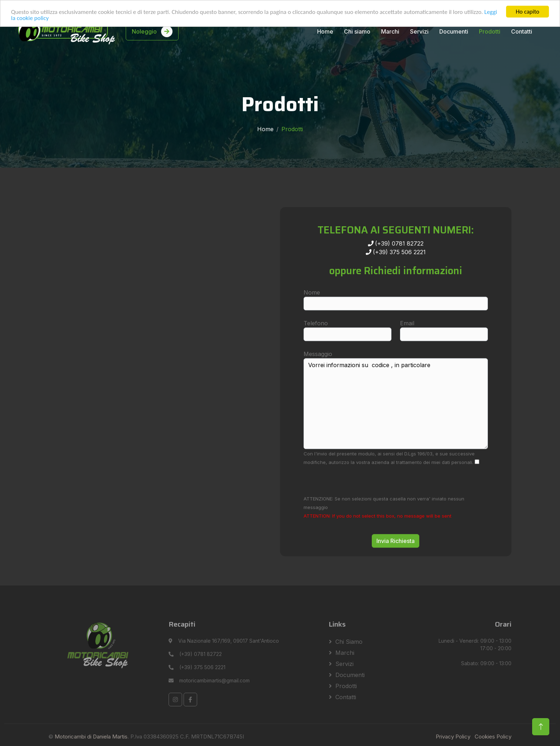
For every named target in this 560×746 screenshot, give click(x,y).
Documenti (454, 31)
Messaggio (318, 375)
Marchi (390, 31)
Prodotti (490, 31)
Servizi (419, 31)
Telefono (316, 344)
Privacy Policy (453, 737)
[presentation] (358, 501)
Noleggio (152, 31)
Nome (312, 313)
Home (325, 31)
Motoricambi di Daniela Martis (91, 737)
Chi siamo (357, 31)
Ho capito (527, 12)
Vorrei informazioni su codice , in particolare (396, 424)
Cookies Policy (493, 737)
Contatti (522, 31)
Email (407, 344)
